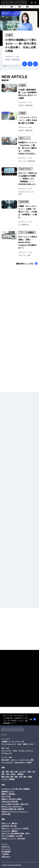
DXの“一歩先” (6, 797)
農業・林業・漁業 (7, 777)
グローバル (22, 161)
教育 (3, 774)
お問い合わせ (6, 857)
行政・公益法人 (11, 774)
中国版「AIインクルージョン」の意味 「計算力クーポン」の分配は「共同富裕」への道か (28, 212)
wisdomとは (6, 847)
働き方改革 (5, 760)
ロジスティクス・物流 (26, 760)
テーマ (4, 7)
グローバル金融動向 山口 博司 (12, 836)
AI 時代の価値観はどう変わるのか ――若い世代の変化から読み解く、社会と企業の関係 (21, 45)
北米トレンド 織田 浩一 (10, 823)
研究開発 (12, 779)
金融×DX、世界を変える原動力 (12, 799)
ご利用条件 (5, 854)
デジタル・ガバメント (26, 751)
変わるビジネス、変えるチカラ (12, 807)
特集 (20, 7)
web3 (19, 744)
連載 (27, 7)
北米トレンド (24, 138)
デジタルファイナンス (26, 191)
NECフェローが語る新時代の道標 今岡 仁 (16, 833)
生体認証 (4, 741)
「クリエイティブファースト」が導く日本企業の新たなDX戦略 (28, 120)
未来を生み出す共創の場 (10, 802)
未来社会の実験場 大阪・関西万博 (13, 809)
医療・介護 (18, 777)
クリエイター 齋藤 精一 (10, 831)
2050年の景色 (6, 814)
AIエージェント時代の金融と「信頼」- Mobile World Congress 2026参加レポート (28, 242)
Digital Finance (25, 169)
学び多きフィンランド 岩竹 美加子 (13, 839)
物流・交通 (14, 772)
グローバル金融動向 (27, 232)
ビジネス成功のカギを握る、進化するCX (15, 804)
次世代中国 (24, 202)
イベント (35, 7)
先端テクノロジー (28, 744)
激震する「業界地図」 (9, 794)
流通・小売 (31, 772)
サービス (4, 779)
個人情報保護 (6, 852)
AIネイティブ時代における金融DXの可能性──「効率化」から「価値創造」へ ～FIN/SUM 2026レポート (28, 179)
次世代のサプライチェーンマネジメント (15, 812)
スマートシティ (7, 751)
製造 (7, 772)
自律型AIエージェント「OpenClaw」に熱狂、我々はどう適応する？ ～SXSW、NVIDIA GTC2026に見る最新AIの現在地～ (28, 148)
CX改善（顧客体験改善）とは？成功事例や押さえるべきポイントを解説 (28, 94)
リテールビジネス (7, 762)
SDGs (15, 751)
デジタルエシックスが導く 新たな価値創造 (16, 789)
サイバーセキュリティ (9, 744)
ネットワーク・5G (18, 741)
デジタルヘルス (7, 753)
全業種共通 (15, 59)
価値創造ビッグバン (8, 792)
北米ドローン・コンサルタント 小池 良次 (15, 828)
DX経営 (9, 35)
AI (19, 225)
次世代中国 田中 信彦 (9, 826)
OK (33, 719)
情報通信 (20, 774)
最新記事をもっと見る (27, 264)
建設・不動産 (28, 777)
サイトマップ (6, 849)
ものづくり (14, 760)
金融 (20, 194)
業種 (12, 7)
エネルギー (23, 772)
